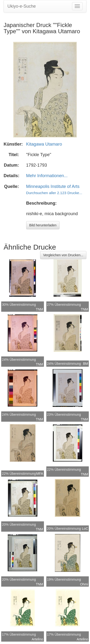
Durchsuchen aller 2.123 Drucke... (54, 193)
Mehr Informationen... (47, 176)
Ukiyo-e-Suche (22, 6)
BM (86, 364)
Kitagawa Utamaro (44, 144)
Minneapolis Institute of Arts (53, 186)
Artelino (37, 639)
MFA (40, 474)
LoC (85, 529)
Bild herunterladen (43, 225)
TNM (39, 309)
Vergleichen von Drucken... (63, 255)
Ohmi (84, 584)
